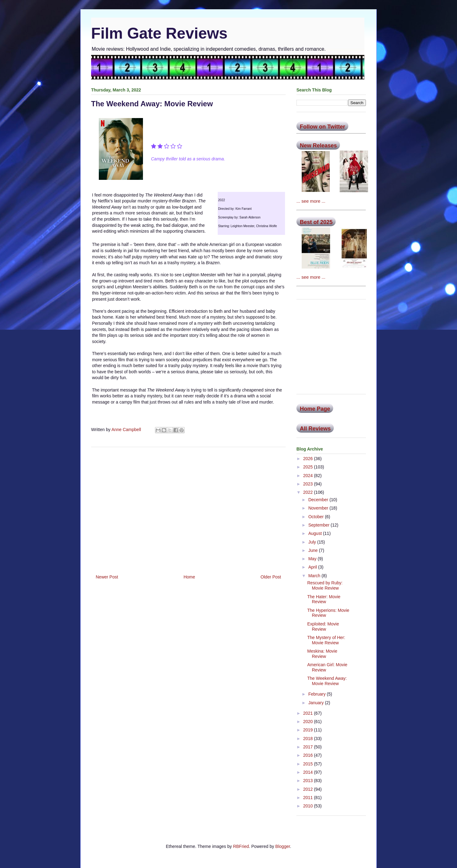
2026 (309, 459)
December (319, 500)
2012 (309, 789)
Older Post (271, 577)
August (315, 533)
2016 (309, 755)
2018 (309, 739)
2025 (309, 467)
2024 (309, 476)
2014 (309, 772)
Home (189, 577)
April (313, 567)
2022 (309, 492)
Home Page (315, 409)
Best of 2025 (316, 222)
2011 (309, 798)
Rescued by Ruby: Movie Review (325, 585)
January (317, 703)
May (313, 559)
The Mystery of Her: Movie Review (326, 640)
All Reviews (315, 429)
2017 (309, 747)
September (319, 525)
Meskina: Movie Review (322, 654)
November (319, 508)
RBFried (241, 846)
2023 (309, 484)
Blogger (283, 846)
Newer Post (107, 577)
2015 (309, 764)
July (313, 542)
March (315, 576)
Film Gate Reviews (159, 33)
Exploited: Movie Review (323, 627)
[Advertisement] (188, 508)
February (317, 694)
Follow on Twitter (323, 127)
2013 (309, 781)
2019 (309, 730)
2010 (309, 806)
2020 (309, 722)
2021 (309, 713)
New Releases (318, 146)
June (313, 550)
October (317, 517)
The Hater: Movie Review (324, 599)
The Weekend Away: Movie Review (327, 681)
